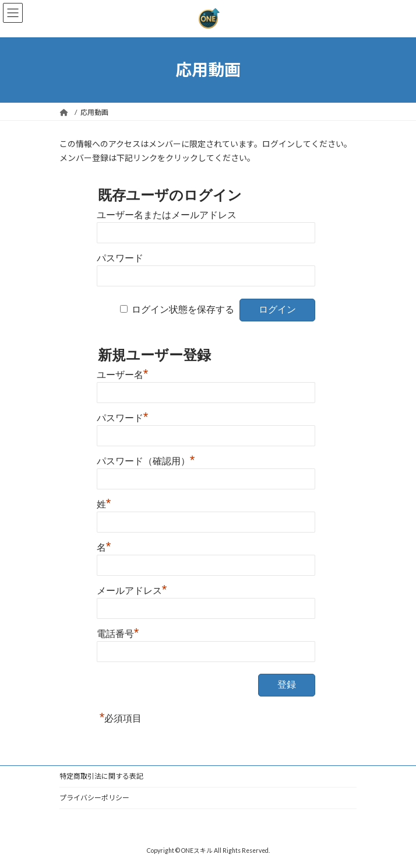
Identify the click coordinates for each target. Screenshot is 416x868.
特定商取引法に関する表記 (101, 776)
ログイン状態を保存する (183, 309)
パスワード (120, 258)
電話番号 (118, 632)
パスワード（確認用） (146, 460)
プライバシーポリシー (94, 798)
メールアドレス (132, 589)
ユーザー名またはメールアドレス (167, 215)
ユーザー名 (123, 373)
